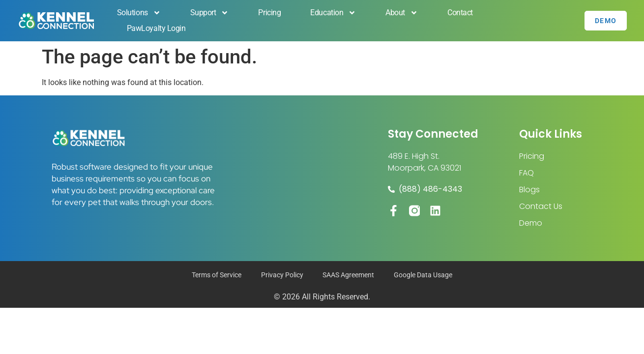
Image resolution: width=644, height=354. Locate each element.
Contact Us (541, 206)
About (402, 13)
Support (210, 13)
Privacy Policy (282, 275)
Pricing (269, 13)
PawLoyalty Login (156, 28)
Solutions (139, 13)
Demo (531, 223)
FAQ (527, 173)
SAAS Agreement (349, 275)
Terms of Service (217, 275)
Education (333, 13)
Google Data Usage (424, 275)
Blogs (529, 190)
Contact (460, 13)
